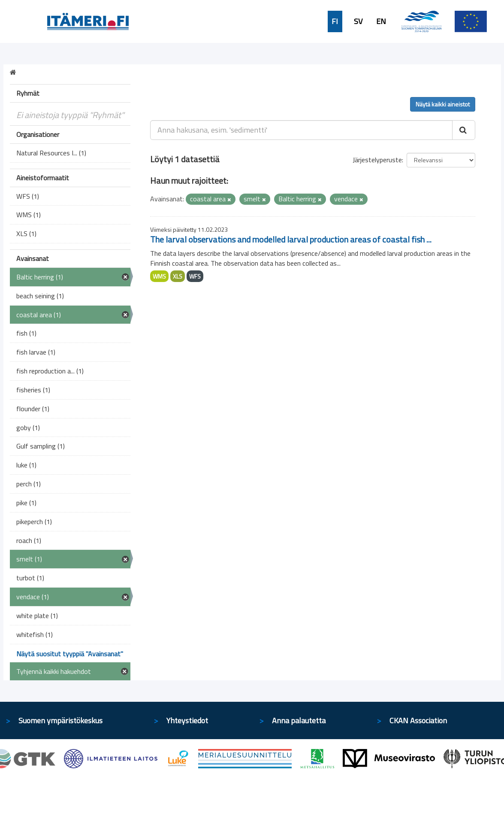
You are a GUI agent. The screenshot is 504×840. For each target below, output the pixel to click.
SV (358, 21)
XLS (178, 276)
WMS (159, 276)
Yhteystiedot (187, 720)
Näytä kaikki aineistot (443, 104)
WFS (195, 276)
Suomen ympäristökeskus (60, 720)
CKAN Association (418, 720)
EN (381, 21)
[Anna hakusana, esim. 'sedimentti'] (301, 130)
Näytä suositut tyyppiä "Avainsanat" (70, 654)
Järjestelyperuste (377, 160)
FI (335, 21)
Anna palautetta (299, 720)
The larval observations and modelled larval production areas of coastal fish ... (291, 239)
